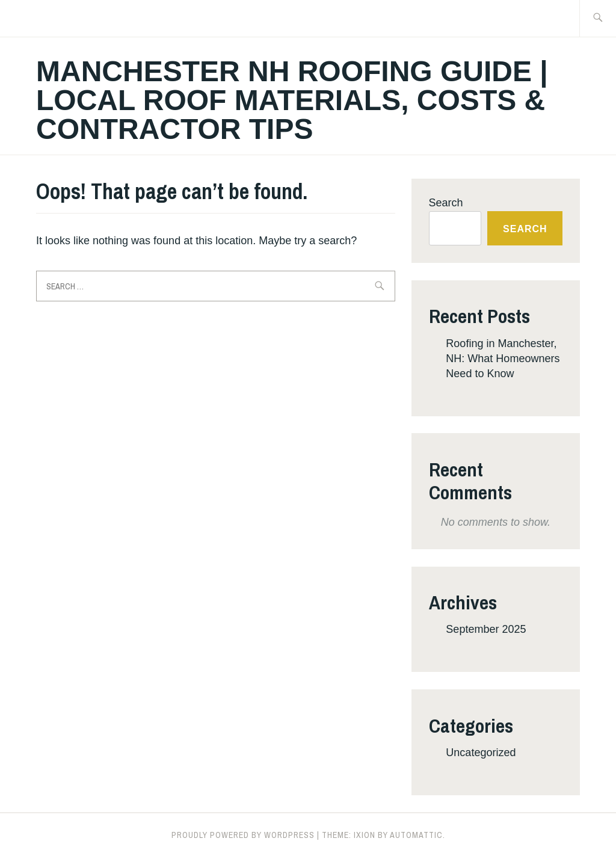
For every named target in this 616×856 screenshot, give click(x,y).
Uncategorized (481, 753)
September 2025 (486, 629)
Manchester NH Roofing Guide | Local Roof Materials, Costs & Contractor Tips (292, 100)
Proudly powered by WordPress (243, 835)
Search (446, 203)
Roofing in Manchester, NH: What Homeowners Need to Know (503, 359)
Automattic (416, 835)
